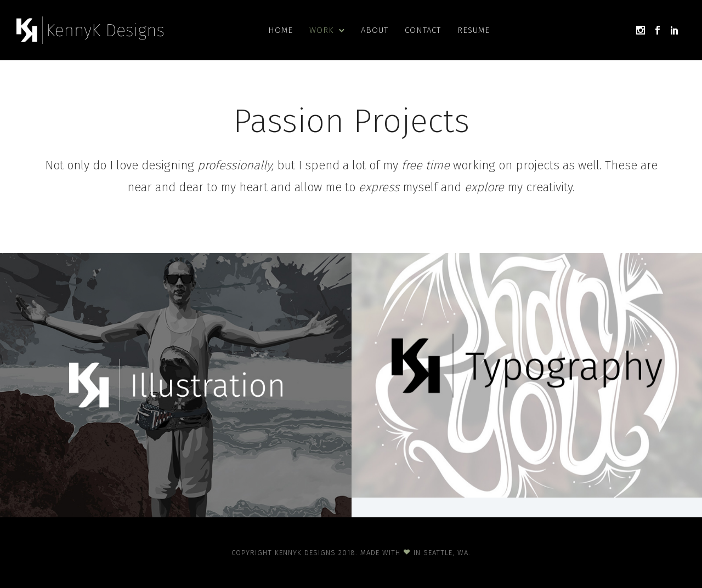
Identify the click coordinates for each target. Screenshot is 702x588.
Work (321, 30)
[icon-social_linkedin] (675, 30)
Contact (423, 30)
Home (281, 30)
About (375, 30)
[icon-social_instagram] (641, 30)
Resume (474, 30)
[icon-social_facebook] (658, 30)
